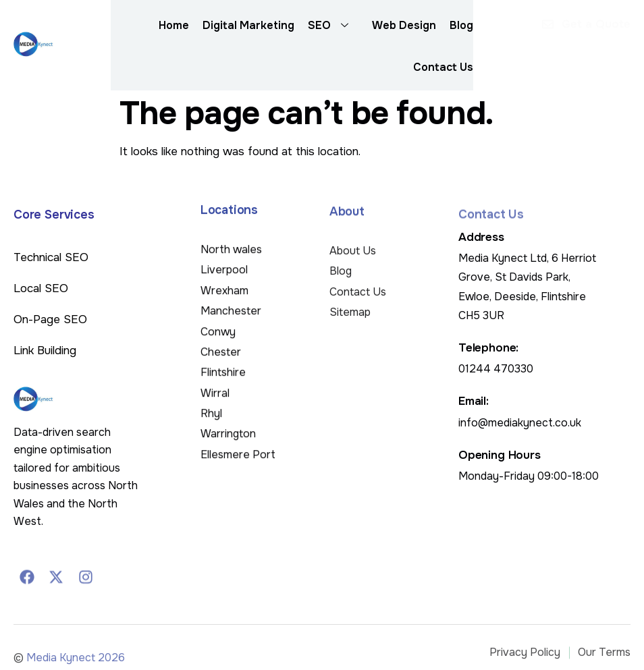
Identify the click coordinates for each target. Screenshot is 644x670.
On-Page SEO (50, 319)
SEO (333, 26)
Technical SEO (51, 257)
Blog (461, 25)
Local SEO (41, 288)
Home (174, 25)
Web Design (404, 25)
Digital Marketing (248, 25)
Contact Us (443, 67)
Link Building (45, 351)
